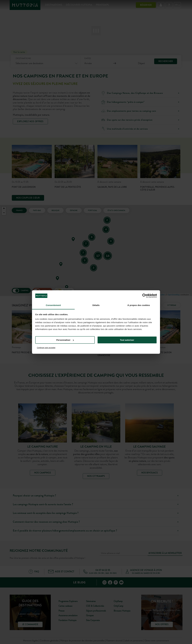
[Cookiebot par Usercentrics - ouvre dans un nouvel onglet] (144, 296)
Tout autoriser (127, 340)
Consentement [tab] (53, 305)
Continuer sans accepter (46, 348)
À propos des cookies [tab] (139, 305)
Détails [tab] (96, 305)
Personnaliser (65, 340)
